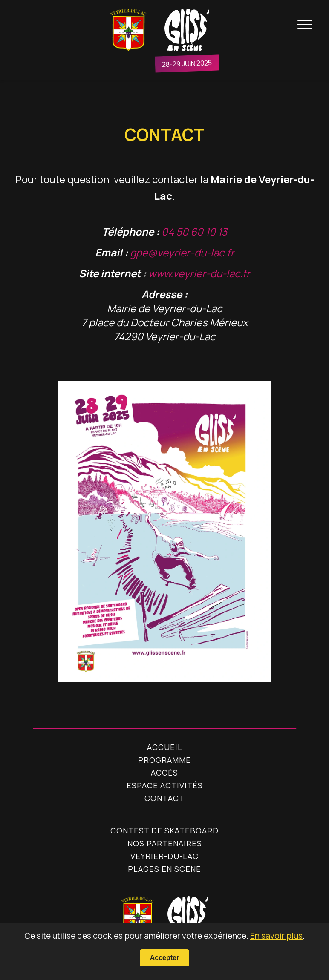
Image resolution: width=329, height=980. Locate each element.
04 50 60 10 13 (194, 231)
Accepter (164, 958)
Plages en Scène (164, 869)
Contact (164, 798)
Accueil (165, 747)
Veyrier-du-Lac (164, 856)
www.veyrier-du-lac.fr (199, 273)
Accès (164, 773)
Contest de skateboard (164, 831)
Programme (164, 760)
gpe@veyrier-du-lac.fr (182, 252)
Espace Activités (165, 785)
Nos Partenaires (165, 843)
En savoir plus (276, 936)
